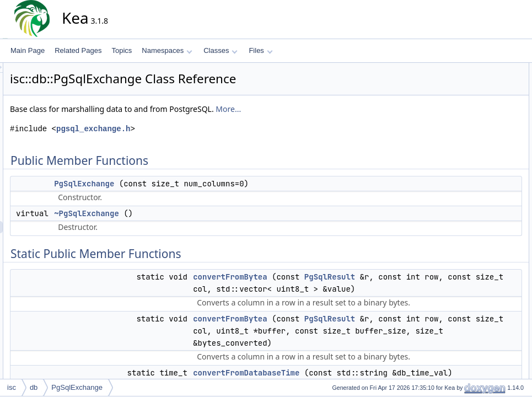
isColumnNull (476, 372)
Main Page (28, 50)
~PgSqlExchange (186, 213)
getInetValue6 (477, 312)
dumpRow (471, 202)
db (34, 387)
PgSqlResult (318, 289)
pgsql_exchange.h (192, 129)
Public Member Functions (485, 69)
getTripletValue (478, 348)
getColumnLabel (480, 214)
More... (327, 109)
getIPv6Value (476, 324)
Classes (221, 50)
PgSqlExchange (183, 184)
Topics (122, 50)
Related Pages (78, 50)
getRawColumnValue (487, 336)
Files (260, 50)
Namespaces (167, 50)
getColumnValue (481, 227)
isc (12, 387)
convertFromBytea (329, 277)
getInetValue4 (477, 299)
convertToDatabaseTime (492, 178)
